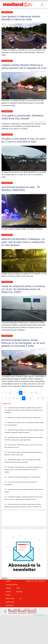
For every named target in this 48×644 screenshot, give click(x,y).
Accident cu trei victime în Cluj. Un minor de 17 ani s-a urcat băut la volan (23, 140)
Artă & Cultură (10, 599)
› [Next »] (40, 393)
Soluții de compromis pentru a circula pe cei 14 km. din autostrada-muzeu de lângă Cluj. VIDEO (23, 289)
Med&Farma (19, 592)
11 (32, 393)
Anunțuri (8, 592)
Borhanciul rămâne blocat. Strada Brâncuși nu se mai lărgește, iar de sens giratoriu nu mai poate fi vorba (23, 343)
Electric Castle (10, 602)
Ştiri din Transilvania (12, 585)
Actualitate (7, 12)
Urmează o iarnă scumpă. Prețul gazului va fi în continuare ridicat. (24, 477)
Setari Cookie (9, 606)
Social (18, 588)
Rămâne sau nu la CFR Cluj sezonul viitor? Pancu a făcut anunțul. (24, 418)
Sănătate (8, 581)
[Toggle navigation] (42, 5)
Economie (8, 588)
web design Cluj (39, 615)
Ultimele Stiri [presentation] (7, 404)
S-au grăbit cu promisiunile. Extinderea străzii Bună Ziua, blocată (22, 117)
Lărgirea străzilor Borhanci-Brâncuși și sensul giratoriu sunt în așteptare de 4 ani (24, 66)
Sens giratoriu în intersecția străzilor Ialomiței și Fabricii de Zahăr (21, 18)
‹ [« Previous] (3, 393)
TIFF (20, 599)
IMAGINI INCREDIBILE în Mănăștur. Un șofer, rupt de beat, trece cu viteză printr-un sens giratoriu (23, 242)
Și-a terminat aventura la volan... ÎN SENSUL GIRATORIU (21, 189)
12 (36, 393)
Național (8, 595)
